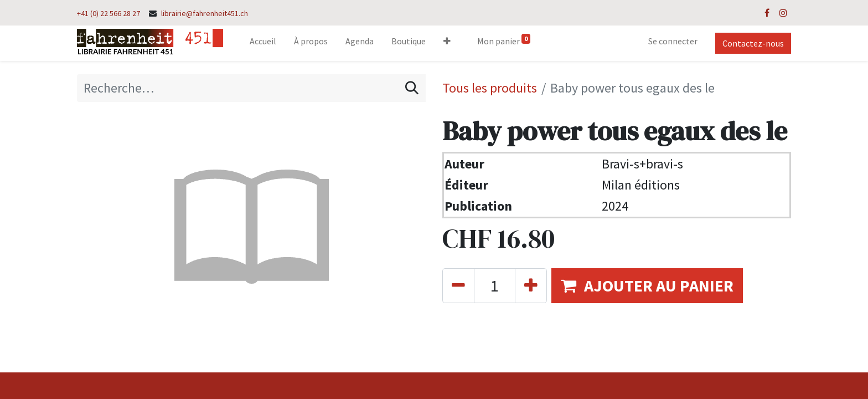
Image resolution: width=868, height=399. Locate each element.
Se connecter (673, 41)
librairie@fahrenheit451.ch (205, 13)
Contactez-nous (753, 43)
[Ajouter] (531, 286)
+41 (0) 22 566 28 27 (108, 13)
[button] (447, 43)
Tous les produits (490, 88)
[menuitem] (263, 43)
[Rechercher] (412, 88)
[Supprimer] (458, 286)
